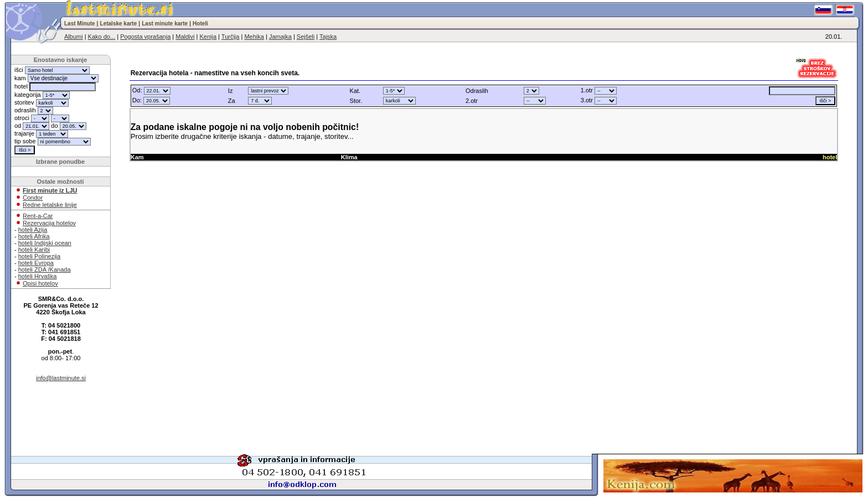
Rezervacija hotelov (49, 223)
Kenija (208, 37)
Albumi (74, 37)
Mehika (254, 37)
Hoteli (200, 24)
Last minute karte (165, 24)
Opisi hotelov (40, 283)
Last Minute (80, 24)
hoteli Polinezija (39, 256)
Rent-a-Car (38, 216)
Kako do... (102, 37)
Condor (33, 198)
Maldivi (185, 37)
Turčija (231, 37)
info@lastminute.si (61, 378)
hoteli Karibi (34, 250)
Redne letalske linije (50, 205)
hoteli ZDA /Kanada (45, 269)
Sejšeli (306, 37)
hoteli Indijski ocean (45, 243)
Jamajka (280, 37)
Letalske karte (119, 24)
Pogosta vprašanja (145, 37)
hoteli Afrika (34, 236)
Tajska (328, 37)
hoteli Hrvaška (38, 276)
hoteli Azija (33, 230)
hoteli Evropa (36, 263)
